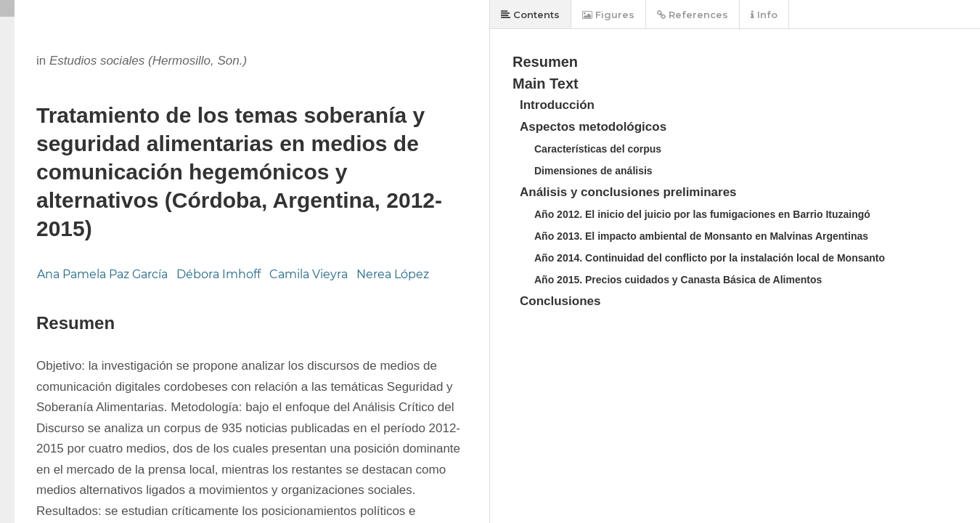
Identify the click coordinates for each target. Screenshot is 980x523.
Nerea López (393, 274)
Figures (608, 15)
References (693, 15)
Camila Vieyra (309, 274)
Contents (530, 15)
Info (764, 15)
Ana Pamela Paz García (102, 274)
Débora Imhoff (219, 274)
